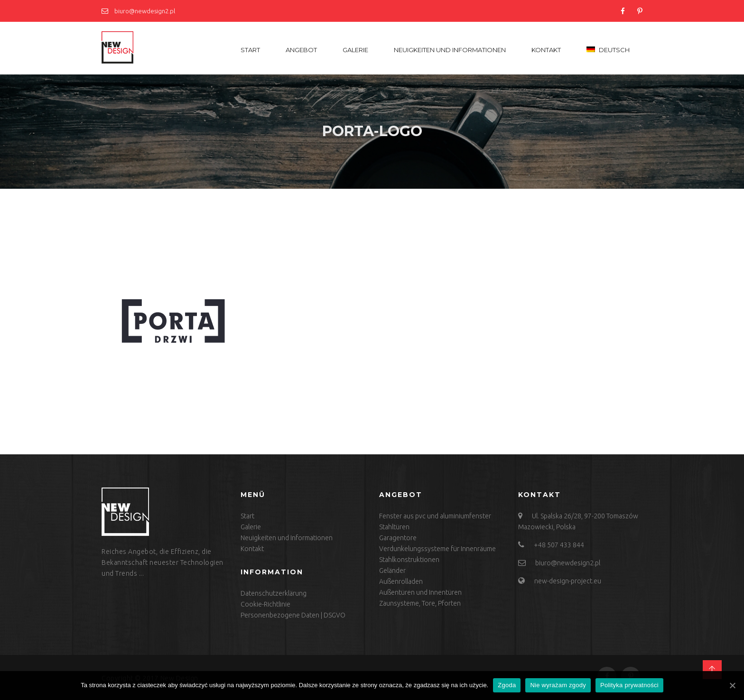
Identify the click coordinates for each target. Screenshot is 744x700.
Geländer (392, 571)
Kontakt (546, 50)
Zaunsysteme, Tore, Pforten (420, 603)
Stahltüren (394, 527)
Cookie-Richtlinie (265, 604)
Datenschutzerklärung (274, 593)
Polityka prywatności (629, 685)
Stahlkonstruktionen (409, 560)
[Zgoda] (732, 685)
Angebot (301, 50)
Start (250, 50)
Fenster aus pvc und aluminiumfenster (435, 516)
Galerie (355, 50)
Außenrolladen (401, 581)
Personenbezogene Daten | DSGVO (293, 615)
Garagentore (398, 538)
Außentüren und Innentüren (420, 592)
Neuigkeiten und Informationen (450, 50)
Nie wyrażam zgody (558, 685)
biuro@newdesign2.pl (138, 11)
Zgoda (507, 685)
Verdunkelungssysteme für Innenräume (437, 549)
